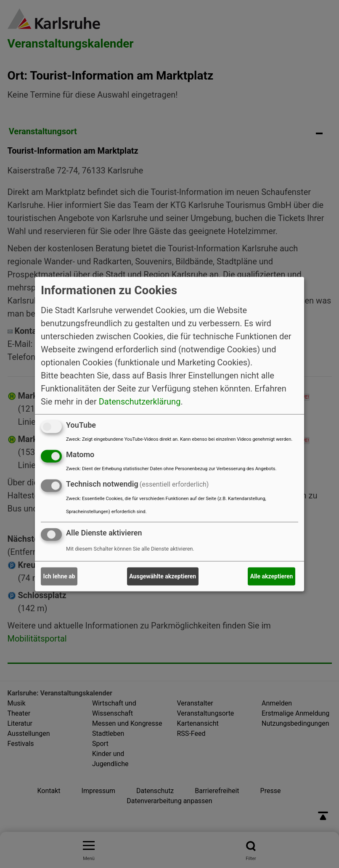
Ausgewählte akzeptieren (163, 576)
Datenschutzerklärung (140, 402)
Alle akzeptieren (272, 576)
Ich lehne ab (59, 576)
